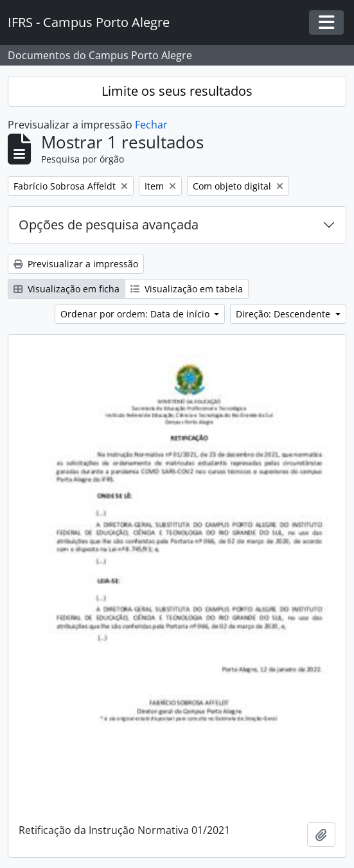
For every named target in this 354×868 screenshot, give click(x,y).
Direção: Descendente (284, 314)
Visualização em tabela (187, 289)
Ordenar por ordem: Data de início (136, 314)
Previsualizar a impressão (76, 264)
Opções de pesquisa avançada (109, 225)
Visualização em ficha (66, 289)
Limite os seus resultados (177, 91)
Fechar (151, 125)
